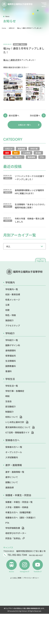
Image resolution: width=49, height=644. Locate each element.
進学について (12, 477)
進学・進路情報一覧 (15, 472)
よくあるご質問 (16, 578)
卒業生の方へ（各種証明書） (19, 512)
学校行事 (34, 149)
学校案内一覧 (12, 289)
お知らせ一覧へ (25, 125)
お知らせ (9, 149)
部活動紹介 (11, 406)
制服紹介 (10, 412)
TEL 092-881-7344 (15, 555)
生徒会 (8, 401)
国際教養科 (11, 366)
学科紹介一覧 (12, 340)
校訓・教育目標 (13, 294)
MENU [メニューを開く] (44, 6)
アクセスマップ (13, 326)
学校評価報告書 (15, 528)
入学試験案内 (12, 457)
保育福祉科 (11, 356)
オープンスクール (14, 452)
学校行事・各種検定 (15, 391)
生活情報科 (11, 361)
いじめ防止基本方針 (17, 422)
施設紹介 (10, 320)
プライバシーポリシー (31, 578)
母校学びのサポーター (16, 533)
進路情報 (21, 149)
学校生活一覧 (12, 386)
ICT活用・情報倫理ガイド (20, 432)
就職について (12, 482)
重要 (7, 153)
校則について (14, 417)
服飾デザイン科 (13, 345)
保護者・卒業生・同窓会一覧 (19, 502)
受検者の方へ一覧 (14, 447)
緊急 (16, 153)
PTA (42, 157)
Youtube (38, 566)
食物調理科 (11, 350)
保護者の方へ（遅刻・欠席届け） (21, 518)
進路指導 (10, 487)
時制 (7, 396)
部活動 (38, 153)
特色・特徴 (11, 315)
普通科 (8, 371)
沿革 (7, 305)
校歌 (7, 310)
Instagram (25, 566)
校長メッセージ (13, 300)
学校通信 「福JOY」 (14, 157)
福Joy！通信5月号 (11, 60)
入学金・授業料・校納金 (17, 507)
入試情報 (27, 153)
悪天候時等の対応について (20, 427)
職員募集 (31, 157)
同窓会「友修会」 (15, 538)
